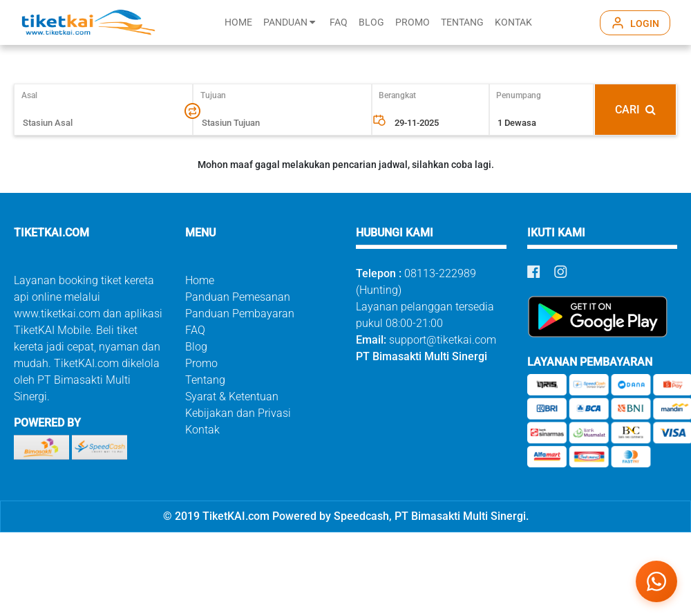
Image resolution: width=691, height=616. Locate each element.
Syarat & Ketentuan (232, 396)
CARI (635, 110)
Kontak (202, 430)
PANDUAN (289, 22)
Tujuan (213, 95)
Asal (36, 95)
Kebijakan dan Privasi (238, 413)
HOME (238, 22)
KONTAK (513, 22)
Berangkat (397, 95)
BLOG (371, 22)
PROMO (413, 22)
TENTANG (462, 22)
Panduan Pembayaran (240, 314)
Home (200, 280)
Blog (196, 347)
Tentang (205, 380)
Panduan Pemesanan (238, 297)
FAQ (339, 22)
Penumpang (519, 95)
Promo (201, 363)
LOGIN (645, 24)
